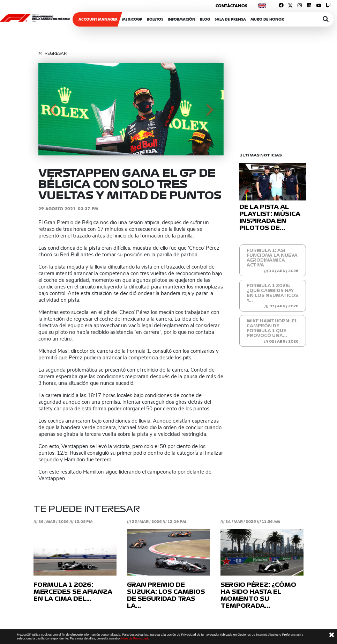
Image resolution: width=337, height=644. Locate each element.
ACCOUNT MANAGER (98, 19)
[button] (52, 109)
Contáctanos (231, 6)
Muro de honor (267, 19)
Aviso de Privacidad (134, 638)
